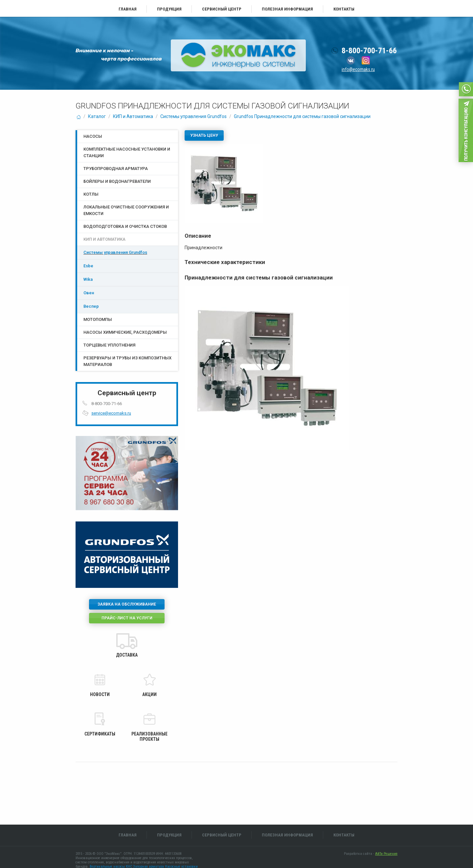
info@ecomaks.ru (358, 69)
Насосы (93, 136)
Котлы (91, 194)
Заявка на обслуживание (127, 604)
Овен (89, 293)
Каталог (97, 116)
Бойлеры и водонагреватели (117, 181)
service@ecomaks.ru (111, 413)
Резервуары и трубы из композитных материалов (127, 361)
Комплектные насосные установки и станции (127, 152)
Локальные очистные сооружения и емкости (126, 210)
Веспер (91, 306)
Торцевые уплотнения (109, 345)
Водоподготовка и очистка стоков (125, 226)
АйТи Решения (386, 854)
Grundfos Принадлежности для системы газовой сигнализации (302, 116)
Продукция (169, 9)
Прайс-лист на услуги (127, 618)
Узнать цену (204, 135)
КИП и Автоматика (133, 116)
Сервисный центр (222, 9)
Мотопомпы (98, 319)
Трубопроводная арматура (116, 169)
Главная (128, 9)
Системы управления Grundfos (193, 116)
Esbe (88, 266)
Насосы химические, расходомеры (125, 332)
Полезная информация (287, 9)
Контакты (344, 9)
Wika (88, 279)
